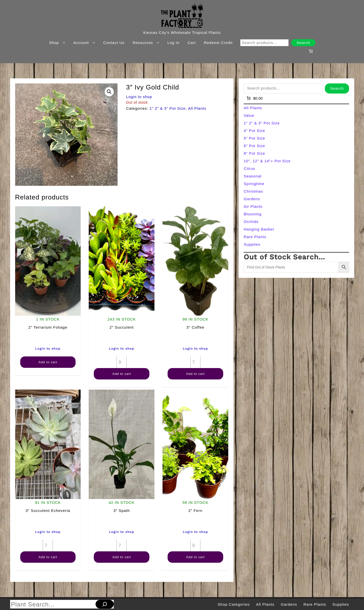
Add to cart (48, 362)
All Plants (197, 108)
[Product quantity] (122, 362)
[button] (109, 92)
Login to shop (139, 97)
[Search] (105, 604)
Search (303, 43)
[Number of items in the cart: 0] (311, 51)
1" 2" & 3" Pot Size (168, 108)
